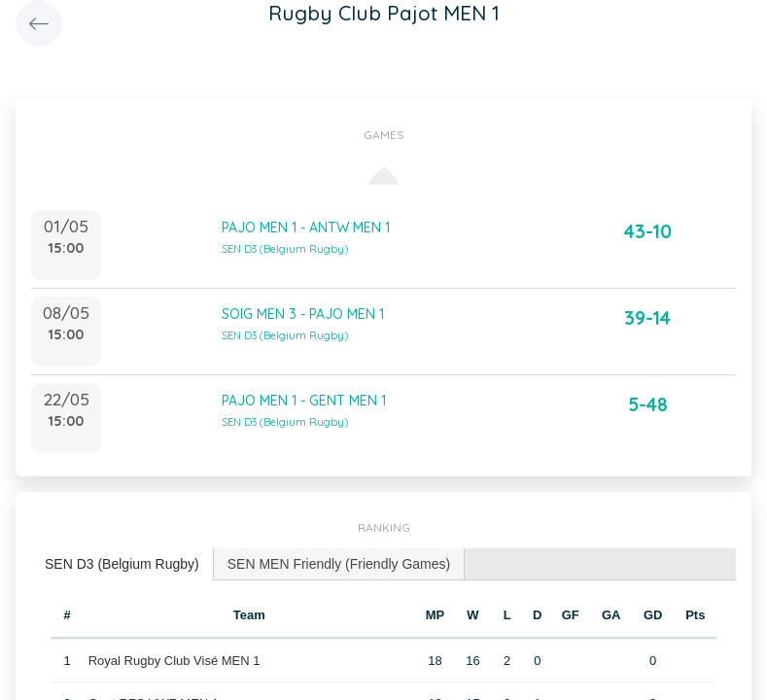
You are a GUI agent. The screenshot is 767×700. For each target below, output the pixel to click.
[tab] (122, 564)
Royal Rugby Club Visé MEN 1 (174, 661)
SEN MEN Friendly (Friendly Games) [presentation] (339, 564)
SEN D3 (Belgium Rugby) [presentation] (122, 564)
